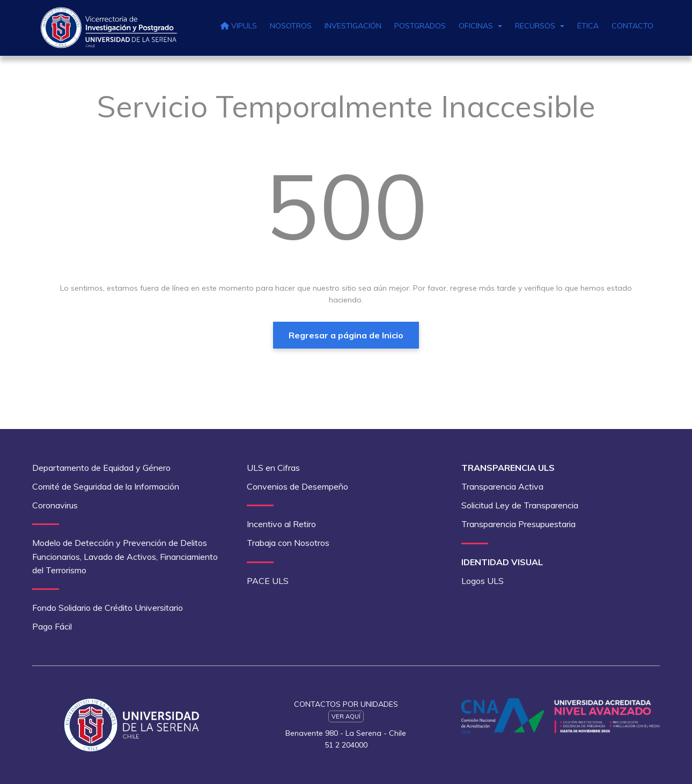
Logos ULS (483, 581)
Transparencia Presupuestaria (518, 524)
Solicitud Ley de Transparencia (520, 505)
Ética (588, 26)
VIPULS (239, 26)
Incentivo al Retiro (281, 524)
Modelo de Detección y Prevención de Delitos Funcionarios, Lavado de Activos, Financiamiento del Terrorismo (125, 556)
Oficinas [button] (480, 26)
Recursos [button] (540, 26)
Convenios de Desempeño (297, 486)
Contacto (632, 26)
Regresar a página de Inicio (346, 335)
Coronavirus (55, 505)
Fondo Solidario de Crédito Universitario (108, 608)
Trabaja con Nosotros (288, 543)
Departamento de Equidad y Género (101, 468)
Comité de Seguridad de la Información (106, 486)
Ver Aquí (346, 716)
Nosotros (291, 26)
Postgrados (420, 26)
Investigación (353, 26)
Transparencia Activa (502, 486)
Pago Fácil (52, 626)
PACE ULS (268, 581)
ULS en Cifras (273, 468)
